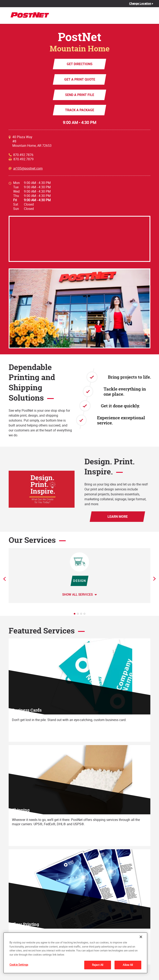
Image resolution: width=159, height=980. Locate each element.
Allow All (128, 965)
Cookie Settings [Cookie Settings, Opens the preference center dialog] (19, 965)
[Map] (79, 239)
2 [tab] (79, 615)
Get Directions (80, 64)
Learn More (117, 517)
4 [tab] (86, 615)
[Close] (141, 937)
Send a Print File (80, 95)
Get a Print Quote (79, 79)
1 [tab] (76, 615)
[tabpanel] (79, 576)
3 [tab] (82, 615)
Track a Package (80, 110)
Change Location (140, 3)
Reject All (98, 965)
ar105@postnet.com (28, 168)
